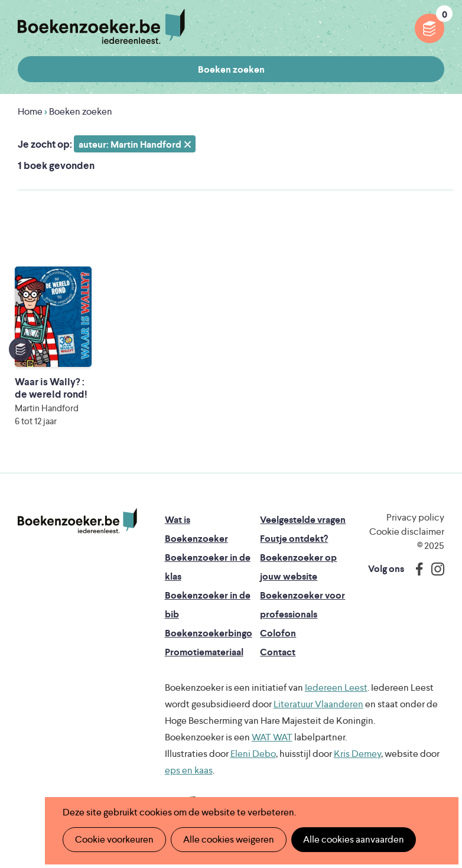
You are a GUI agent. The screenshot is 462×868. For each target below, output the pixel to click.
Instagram (434, 569)
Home (30, 111)
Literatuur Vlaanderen (318, 704)
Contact (278, 652)
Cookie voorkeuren (114, 839)
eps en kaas (189, 770)
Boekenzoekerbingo (209, 633)
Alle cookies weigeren (229, 839)
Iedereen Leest (336, 687)
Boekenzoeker (101, 27)
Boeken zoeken (231, 69)
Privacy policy (415, 517)
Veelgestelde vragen (303, 520)
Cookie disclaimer (407, 531)
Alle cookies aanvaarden (354, 839)
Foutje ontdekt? (294, 539)
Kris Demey (357, 754)
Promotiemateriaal (204, 652)
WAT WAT (272, 737)
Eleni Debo (253, 754)
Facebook (417, 569)
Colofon (278, 633)
